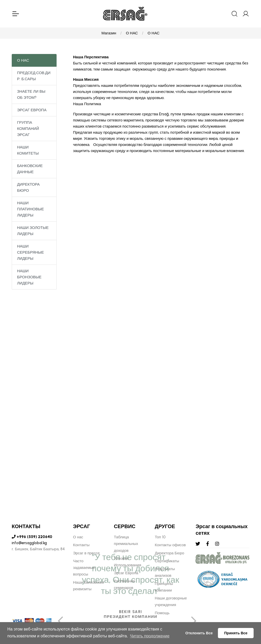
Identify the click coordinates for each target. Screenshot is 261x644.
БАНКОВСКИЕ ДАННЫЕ (30, 169)
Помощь (162, 613)
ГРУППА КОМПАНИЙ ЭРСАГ (28, 129)
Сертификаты (167, 561)
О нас (78, 537)
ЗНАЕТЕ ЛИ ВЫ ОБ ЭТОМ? (31, 94)
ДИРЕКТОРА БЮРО (28, 187)
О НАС (132, 33)
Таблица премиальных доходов (126, 544)
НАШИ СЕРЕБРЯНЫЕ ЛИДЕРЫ (30, 252)
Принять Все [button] (236, 633)
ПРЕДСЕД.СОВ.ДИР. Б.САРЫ (34, 76)
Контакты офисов (170, 545)
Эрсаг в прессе (87, 553)
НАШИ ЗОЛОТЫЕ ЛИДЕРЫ (33, 231)
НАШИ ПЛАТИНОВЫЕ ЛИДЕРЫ (30, 209)
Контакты (81, 545)
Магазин (109, 33)
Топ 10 (160, 537)
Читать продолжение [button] (150, 636)
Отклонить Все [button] (199, 633)
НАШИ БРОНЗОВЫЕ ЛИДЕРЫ (29, 277)
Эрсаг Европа (126, 573)
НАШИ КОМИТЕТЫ (28, 150)
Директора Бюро (169, 553)
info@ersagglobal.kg (29, 543)
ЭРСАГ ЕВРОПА (32, 110)
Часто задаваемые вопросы (84, 568)
